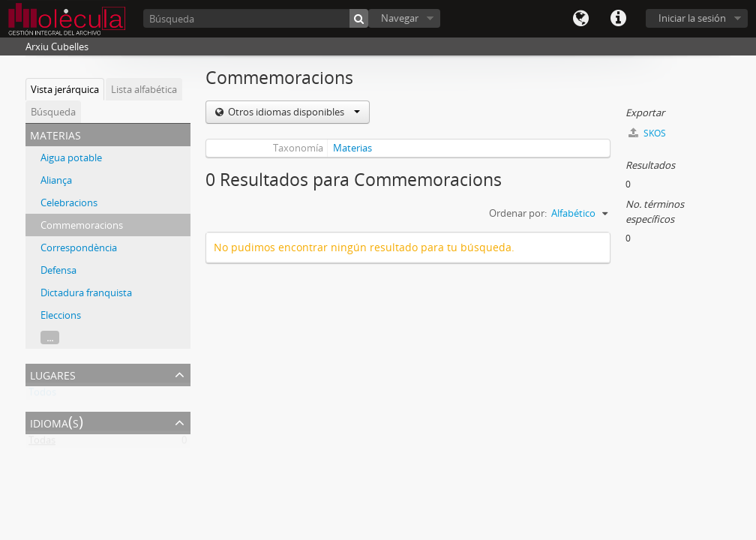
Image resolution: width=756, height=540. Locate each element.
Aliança (56, 180)
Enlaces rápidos (618, 19)
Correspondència (79, 247)
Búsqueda (53, 112)
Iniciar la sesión (692, 18)
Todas (42, 443)
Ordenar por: (518, 213)
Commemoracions (82, 225)
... (50, 337)
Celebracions (69, 202)
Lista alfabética (144, 89)
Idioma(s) (580, 19)
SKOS (647, 133)
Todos (42, 395)
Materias (352, 148)
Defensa (58, 270)
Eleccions (61, 315)
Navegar (400, 18)
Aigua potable (71, 157)
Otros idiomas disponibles (293, 112)
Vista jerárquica (65, 89)
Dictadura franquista (86, 292)
